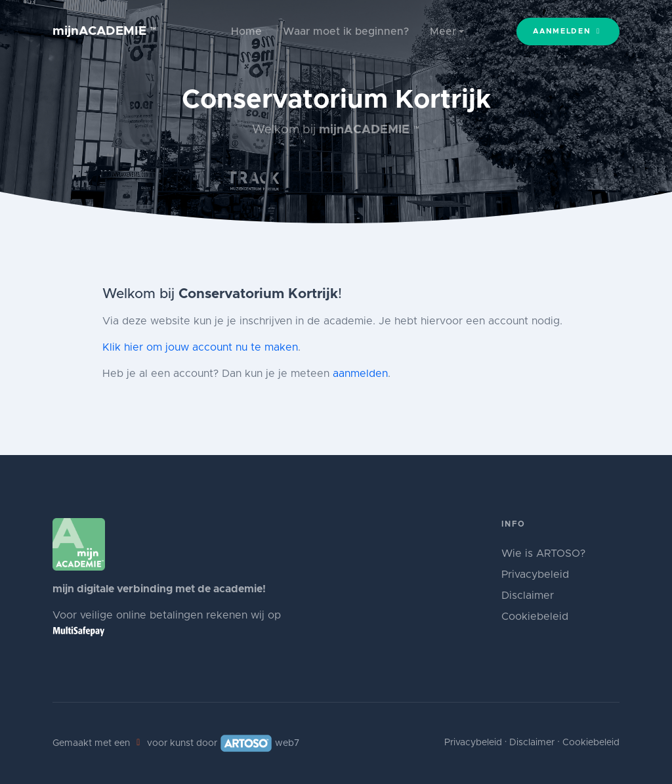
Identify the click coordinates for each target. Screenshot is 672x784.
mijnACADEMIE (105, 31)
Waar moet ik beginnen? (346, 32)
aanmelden (360, 374)
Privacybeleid (535, 575)
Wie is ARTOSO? (543, 554)
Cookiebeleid (535, 617)
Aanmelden (568, 31)
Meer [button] (443, 32)
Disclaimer (528, 596)
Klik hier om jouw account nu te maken (200, 347)
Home (246, 32)
